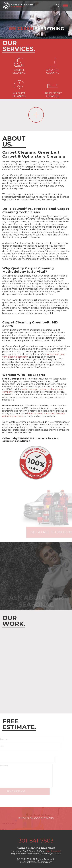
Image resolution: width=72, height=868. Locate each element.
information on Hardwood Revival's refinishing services (34, 415)
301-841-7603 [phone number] (36, 841)
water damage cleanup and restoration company (33, 391)
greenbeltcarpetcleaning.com (36, 862)
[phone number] (59, 5)
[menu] (66, 5)
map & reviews (53, 851)
